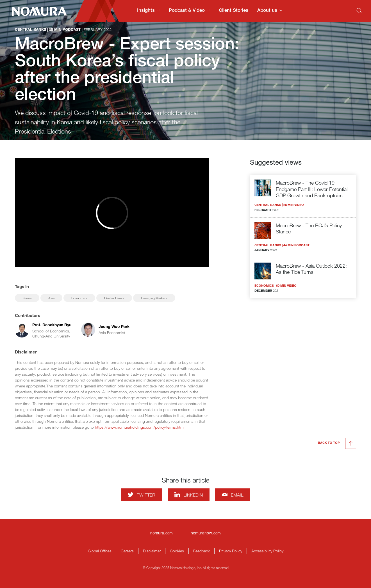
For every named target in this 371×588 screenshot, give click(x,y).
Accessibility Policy (267, 551)
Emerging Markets (154, 298)
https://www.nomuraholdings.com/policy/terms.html (140, 427)
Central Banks (114, 298)
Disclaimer (152, 551)
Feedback (202, 551)
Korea (27, 298)
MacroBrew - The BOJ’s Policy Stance (309, 228)
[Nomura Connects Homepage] (37, 11)
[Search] (359, 11)
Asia (51, 298)
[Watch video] (112, 213)
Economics (79, 298)
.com (161, 533)
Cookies (177, 551)
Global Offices (100, 551)
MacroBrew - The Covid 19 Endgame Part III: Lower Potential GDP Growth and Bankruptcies (312, 189)
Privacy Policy (231, 551)
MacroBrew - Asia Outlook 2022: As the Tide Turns (311, 269)
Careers (127, 551)
